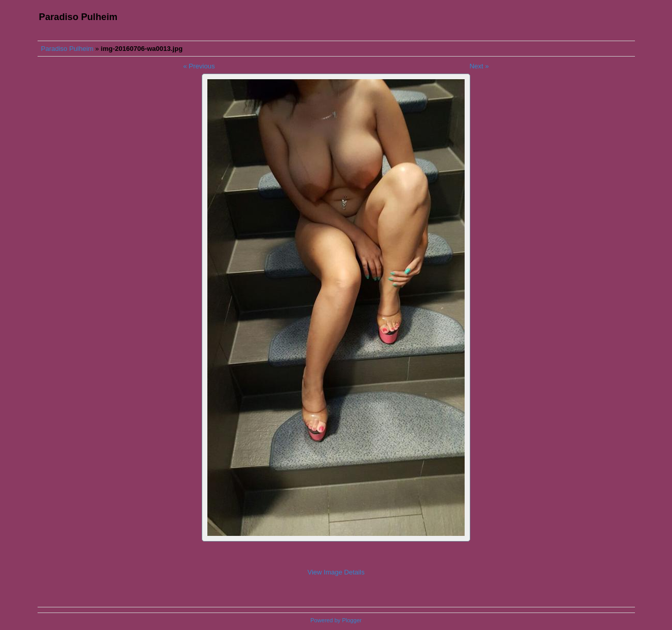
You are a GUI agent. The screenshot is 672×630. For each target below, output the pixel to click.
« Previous (199, 66)
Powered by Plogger (336, 620)
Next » (479, 66)
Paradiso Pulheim (67, 49)
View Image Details (336, 572)
